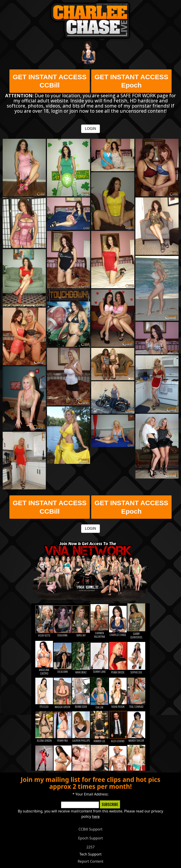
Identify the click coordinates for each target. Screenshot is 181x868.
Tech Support (91, 854)
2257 (91, 847)
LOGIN (90, 129)
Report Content (90, 861)
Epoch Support (91, 838)
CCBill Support (90, 829)
